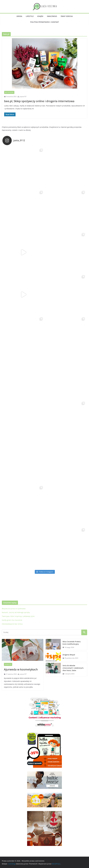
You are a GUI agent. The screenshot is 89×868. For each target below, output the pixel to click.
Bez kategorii (9, 92)
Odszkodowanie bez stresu (12, 624)
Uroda (19, 16)
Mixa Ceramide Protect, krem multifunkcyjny (72, 643)
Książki (40, 16)
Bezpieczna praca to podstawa (14, 609)
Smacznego (52, 16)
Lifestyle (30, 16)
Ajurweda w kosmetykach (21, 669)
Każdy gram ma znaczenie (12, 620)
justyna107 (23, 97)
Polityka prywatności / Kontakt (45, 22)
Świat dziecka (67, 16)
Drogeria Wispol (69, 655)
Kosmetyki (8, 664)
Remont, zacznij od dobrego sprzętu (16, 612)
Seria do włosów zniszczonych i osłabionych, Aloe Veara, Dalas (73, 668)
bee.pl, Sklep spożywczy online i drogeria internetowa (39, 101)
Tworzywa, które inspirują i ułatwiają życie (18, 616)
